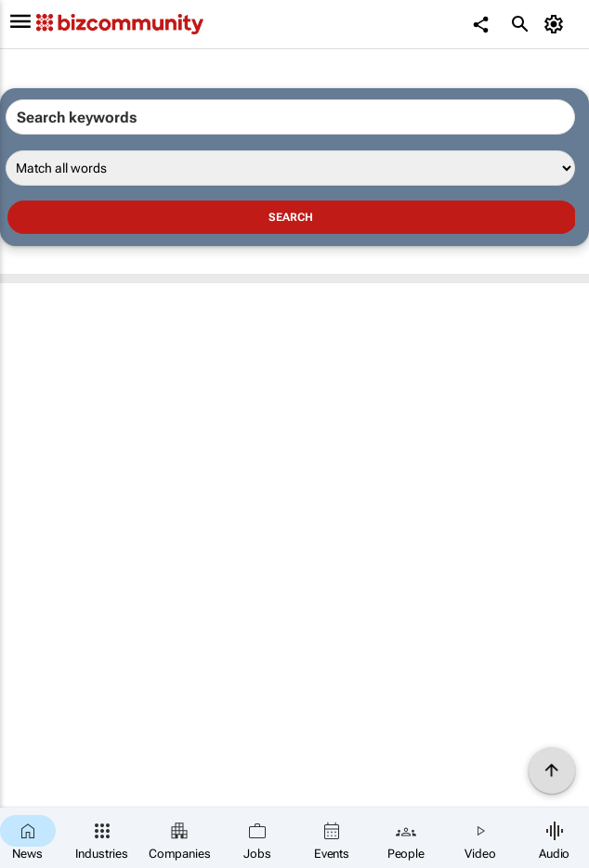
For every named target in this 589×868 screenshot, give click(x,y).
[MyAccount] (557, 24)
